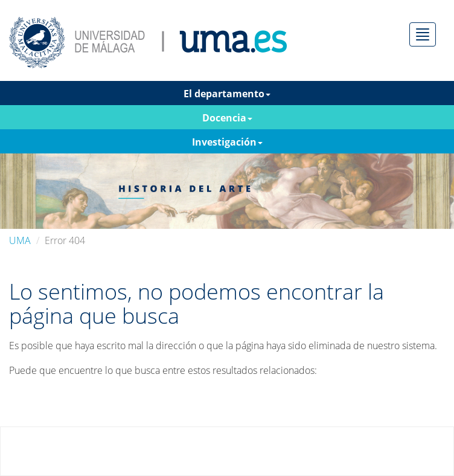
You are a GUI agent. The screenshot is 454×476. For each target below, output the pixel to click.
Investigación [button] (227, 142)
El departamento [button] (227, 94)
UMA (20, 240)
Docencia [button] (227, 118)
